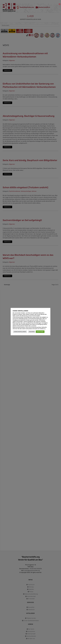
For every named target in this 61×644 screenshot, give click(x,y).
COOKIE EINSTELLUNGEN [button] (20, 332)
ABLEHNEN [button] (32, 332)
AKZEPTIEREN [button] (40, 332)
